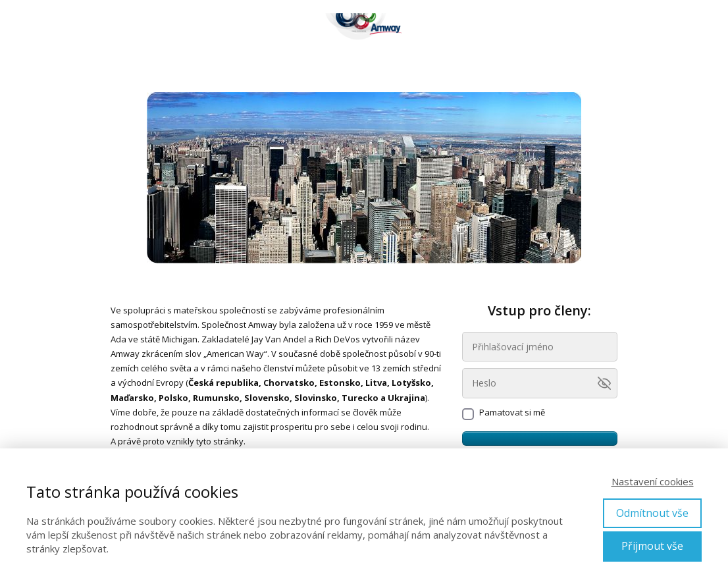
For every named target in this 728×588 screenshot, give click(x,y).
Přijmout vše (652, 546)
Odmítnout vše (652, 513)
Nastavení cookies (653, 481)
